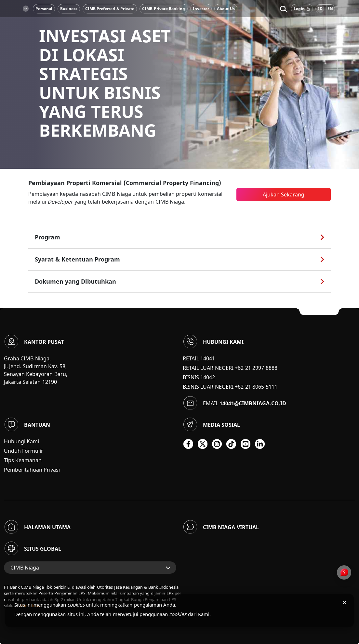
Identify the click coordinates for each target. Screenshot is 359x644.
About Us (226, 9)
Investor (201, 9)
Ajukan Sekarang (284, 195)
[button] (283, 9)
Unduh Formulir (24, 451)
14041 (208, 358)
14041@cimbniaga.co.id (253, 403)
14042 (208, 377)
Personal (44, 9)
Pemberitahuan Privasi (32, 470)
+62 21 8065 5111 (256, 387)
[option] (179, 84)
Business (69, 9)
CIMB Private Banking (164, 9)
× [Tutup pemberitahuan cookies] (345, 602)
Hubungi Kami (21, 441)
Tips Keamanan (23, 460)
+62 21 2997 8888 (256, 368)
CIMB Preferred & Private (110, 9)
